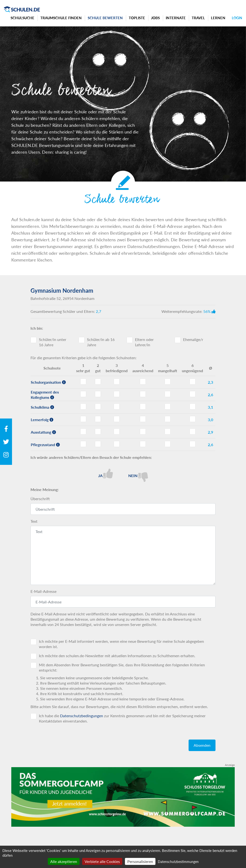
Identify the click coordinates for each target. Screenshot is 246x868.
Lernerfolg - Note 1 (83, 419)
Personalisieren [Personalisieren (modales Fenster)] (140, 861)
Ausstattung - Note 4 (143, 431)
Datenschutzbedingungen (82, 716)
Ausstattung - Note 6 (193, 431)
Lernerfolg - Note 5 (168, 419)
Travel (198, 18)
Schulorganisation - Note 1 (83, 382)
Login (237, 18)
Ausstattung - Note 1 (83, 431)
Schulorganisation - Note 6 (193, 382)
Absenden (202, 745)
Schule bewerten (105, 18)
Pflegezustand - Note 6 (193, 444)
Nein (138, 475)
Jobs (155, 18)
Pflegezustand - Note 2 (98, 444)
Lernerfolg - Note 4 (143, 419)
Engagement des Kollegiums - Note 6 (193, 394)
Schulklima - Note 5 (168, 407)
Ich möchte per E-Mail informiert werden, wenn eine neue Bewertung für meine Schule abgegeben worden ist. (121, 644)
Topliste (137, 18)
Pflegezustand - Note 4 (143, 444)
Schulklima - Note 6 (193, 407)
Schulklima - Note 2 (98, 407)
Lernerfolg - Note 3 (117, 419)
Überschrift (40, 499)
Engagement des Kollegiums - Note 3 (117, 394)
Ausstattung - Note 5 (168, 431)
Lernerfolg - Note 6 (193, 419)
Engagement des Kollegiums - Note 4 (143, 394)
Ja (106, 473)
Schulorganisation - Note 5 (168, 382)
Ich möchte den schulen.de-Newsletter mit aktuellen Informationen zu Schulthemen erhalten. (117, 656)
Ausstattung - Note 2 (98, 431)
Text (34, 521)
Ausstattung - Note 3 (117, 431)
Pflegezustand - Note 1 (83, 444)
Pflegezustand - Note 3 (117, 444)
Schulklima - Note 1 (83, 407)
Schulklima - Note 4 (143, 407)
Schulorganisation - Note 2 (98, 382)
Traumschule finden (61, 18)
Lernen (218, 18)
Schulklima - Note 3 (117, 407)
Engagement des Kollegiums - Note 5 (168, 394)
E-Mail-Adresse (43, 591)
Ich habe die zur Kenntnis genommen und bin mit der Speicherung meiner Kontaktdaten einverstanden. (122, 718)
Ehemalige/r (193, 339)
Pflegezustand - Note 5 (168, 444)
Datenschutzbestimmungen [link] (178, 862)
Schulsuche (22, 18)
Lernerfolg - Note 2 (98, 419)
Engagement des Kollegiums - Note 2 (98, 394)
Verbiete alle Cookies (102, 861)
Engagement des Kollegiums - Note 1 (83, 394)
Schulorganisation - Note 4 (143, 382)
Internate (176, 18)
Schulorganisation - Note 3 (117, 382)
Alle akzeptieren (64, 861)
